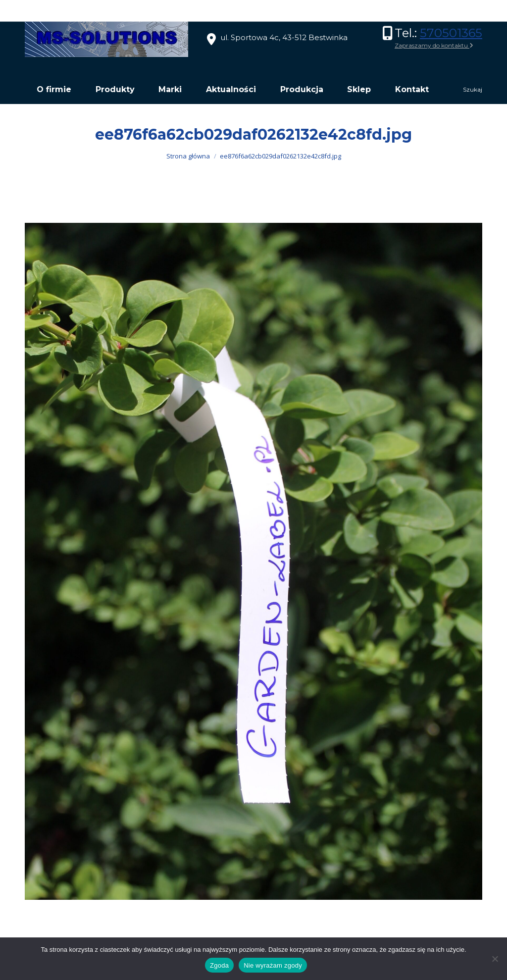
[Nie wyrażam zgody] (495, 959)
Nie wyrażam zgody (273, 965)
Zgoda (219, 965)
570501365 (451, 33)
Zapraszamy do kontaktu (434, 45)
